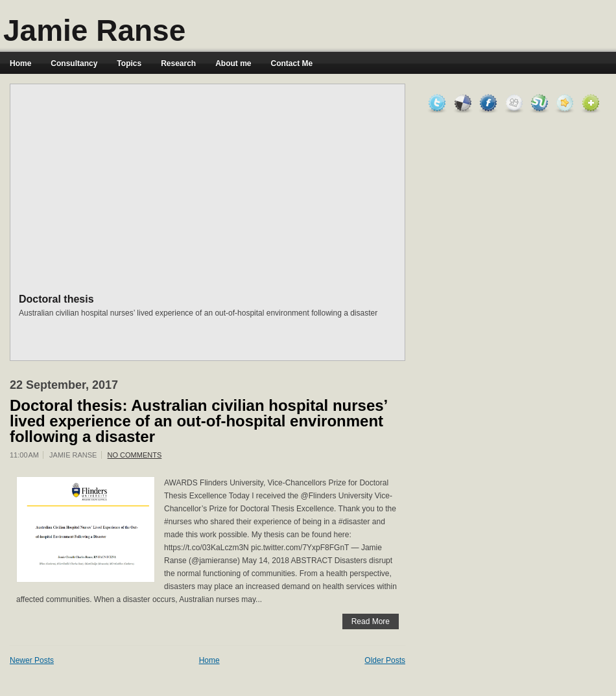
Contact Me (292, 64)
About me (233, 64)
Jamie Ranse (94, 30)
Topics (129, 64)
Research (178, 64)
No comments (135, 455)
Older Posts (385, 660)
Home (20, 64)
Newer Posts (32, 660)
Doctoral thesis (56, 299)
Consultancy (74, 64)
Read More (371, 621)
